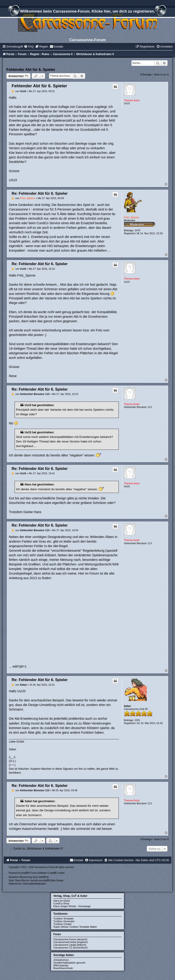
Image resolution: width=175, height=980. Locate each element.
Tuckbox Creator (63, 924)
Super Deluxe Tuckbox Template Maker (75, 927)
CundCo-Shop (61, 903)
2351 (137, 720)
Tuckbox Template (63, 919)
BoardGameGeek (63, 968)
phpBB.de (44, 877)
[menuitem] (29, 47)
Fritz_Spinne (131, 217)
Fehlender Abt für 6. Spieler (31, 69)
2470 (137, 230)
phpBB (25, 873)
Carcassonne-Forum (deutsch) (70, 939)
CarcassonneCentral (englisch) (71, 942)
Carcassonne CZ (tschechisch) (70, 948)
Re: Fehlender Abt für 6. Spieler (40, 193)
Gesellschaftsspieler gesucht (69, 963)
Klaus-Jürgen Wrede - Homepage (72, 906)
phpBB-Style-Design (53, 880)
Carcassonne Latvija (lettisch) (70, 945)
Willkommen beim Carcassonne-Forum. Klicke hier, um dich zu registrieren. (87, 12)
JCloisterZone (61, 960)
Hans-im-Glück (62, 901)
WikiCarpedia (61, 965)
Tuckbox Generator (64, 921)
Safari (127, 706)
